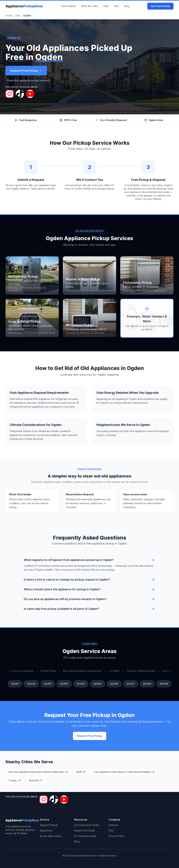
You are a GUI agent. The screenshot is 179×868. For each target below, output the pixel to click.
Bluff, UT (81, 772)
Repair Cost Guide (85, 830)
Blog (127, 6)
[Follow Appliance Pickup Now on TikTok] (20, 94)
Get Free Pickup (160, 6)
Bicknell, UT (36, 780)
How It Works (68, 6)
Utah (106, 6)
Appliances (46, 830)
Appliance (24, 6)
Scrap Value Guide (50, 836)
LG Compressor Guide (87, 825)
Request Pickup (49, 825)
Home (9, 15)
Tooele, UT (15, 780)
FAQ (116, 6)
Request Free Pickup (26, 71)
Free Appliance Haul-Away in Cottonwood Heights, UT (125, 772)
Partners (113, 825)
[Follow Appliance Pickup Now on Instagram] (10, 94)
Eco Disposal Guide (85, 836)
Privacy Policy (117, 836)
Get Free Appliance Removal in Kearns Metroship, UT (38, 772)
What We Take (90, 6)
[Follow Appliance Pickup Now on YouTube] (30, 94)
